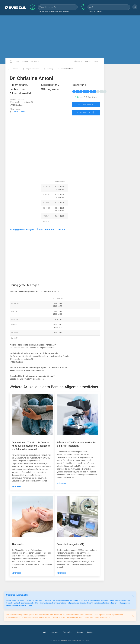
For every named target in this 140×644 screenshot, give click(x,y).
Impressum (55, 632)
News (17, 61)
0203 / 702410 (20, 112)
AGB (45, 632)
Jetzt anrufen (86, 105)
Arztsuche (35, 61)
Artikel (62, 229)
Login (96, 61)
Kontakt (88, 61)
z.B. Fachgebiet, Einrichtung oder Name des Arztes (54, 11)
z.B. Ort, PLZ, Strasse (95, 11)
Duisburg (48, 69)
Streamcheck (77, 641)
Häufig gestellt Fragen (22, 229)
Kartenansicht (86, 113)
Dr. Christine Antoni (65, 69)
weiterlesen (16, 486)
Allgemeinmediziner (31, 69)
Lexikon (25, 61)
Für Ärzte (78, 61)
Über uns (80, 632)
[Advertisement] (70, 37)
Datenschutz (68, 632)
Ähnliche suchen (46, 229)
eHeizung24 (65, 641)
